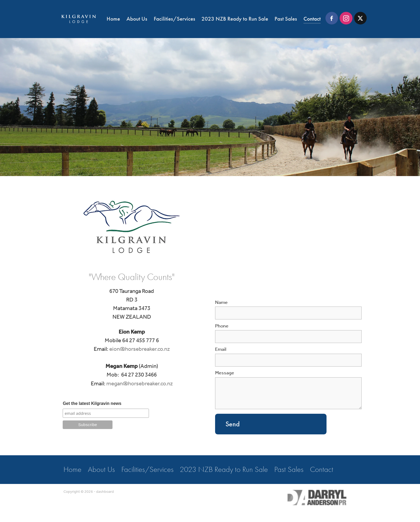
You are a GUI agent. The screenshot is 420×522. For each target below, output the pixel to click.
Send (233, 424)
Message (225, 373)
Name (221, 303)
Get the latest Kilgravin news (92, 403)
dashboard (105, 492)
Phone (222, 326)
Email (221, 350)
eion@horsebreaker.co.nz (140, 349)
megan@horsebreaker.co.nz (140, 384)
